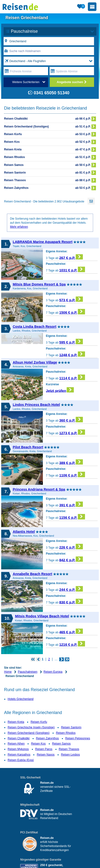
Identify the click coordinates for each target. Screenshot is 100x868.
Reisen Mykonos (18, 749)
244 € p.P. (71, 589)
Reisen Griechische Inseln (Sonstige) (31, 727)
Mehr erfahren (19, 227)
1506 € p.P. (72, 312)
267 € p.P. (71, 257)
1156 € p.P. (72, 517)
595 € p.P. (71, 341)
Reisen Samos (61, 744)
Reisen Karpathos (19, 755)
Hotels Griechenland (21, 699)
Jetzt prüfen (60, 390)
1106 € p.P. (72, 474)
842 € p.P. (71, 559)
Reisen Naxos (46, 755)
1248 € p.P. (72, 354)
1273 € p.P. (72, 432)
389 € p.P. (71, 462)
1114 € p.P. (72, 377)
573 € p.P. (71, 299)
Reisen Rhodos (66, 733)
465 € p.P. (71, 631)
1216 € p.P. (72, 644)
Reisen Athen (16, 744)
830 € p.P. (71, 601)
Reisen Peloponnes (78, 738)
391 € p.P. (71, 504)
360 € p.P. (71, 420)
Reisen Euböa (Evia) (21, 760)
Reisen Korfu (39, 722)
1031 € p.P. (72, 269)
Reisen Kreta (16, 722)
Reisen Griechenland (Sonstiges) (29, 733)
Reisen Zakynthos (47, 738)
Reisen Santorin (71, 727)
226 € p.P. (71, 547)
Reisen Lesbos (70, 755)
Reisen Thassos (69, 749)
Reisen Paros (44, 749)
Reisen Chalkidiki (19, 738)
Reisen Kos (38, 744)
